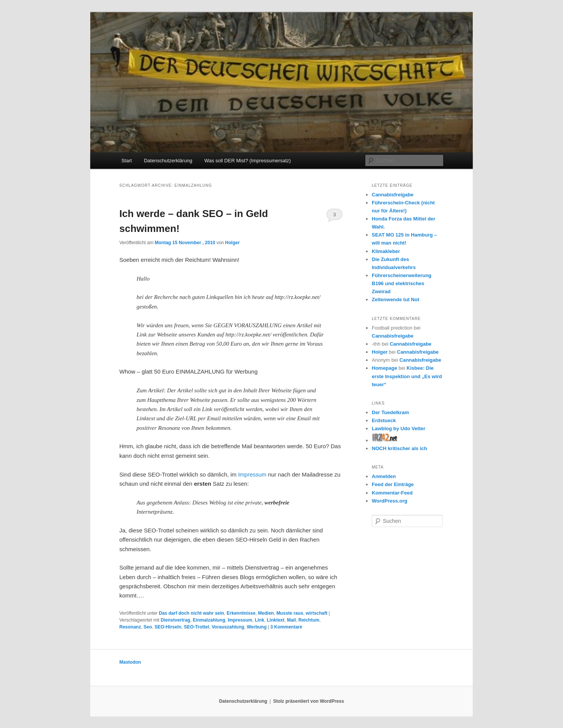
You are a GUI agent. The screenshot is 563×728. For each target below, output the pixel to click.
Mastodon (130, 662)
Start (126, 161)
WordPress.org (390, 501)
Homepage (384, 368)
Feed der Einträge (393, 484)
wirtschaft (316, 613)
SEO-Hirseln (168, 627)
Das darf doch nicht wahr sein (191, 613)
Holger (233, 243)
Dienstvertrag (175, 620)
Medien (266, 613)
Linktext (276, 620)
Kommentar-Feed (392, 493)
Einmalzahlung (209, 620)
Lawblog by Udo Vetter (399, 428)
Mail (291, 620)
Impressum (252, 474)
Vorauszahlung (228, 627)
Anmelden (384, 476)
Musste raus (290, 613)
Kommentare (286, 627)
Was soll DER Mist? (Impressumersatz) (247, 161)
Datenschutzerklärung (168, 161)
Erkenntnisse (241, 613)
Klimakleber (386, 251)
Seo (148, 627)
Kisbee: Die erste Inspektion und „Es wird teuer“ (407, 376)
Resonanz (130, 627)
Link (260, 620)
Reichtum (309, 620)
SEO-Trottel (197, 627)
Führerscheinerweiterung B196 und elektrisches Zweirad (402, 283)
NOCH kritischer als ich (399, 448)
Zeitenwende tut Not (395, 300)
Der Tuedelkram (390, 412)
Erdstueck (384, 420)
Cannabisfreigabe (393, 195)
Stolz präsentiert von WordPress (308, 701)
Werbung (257, 627)
